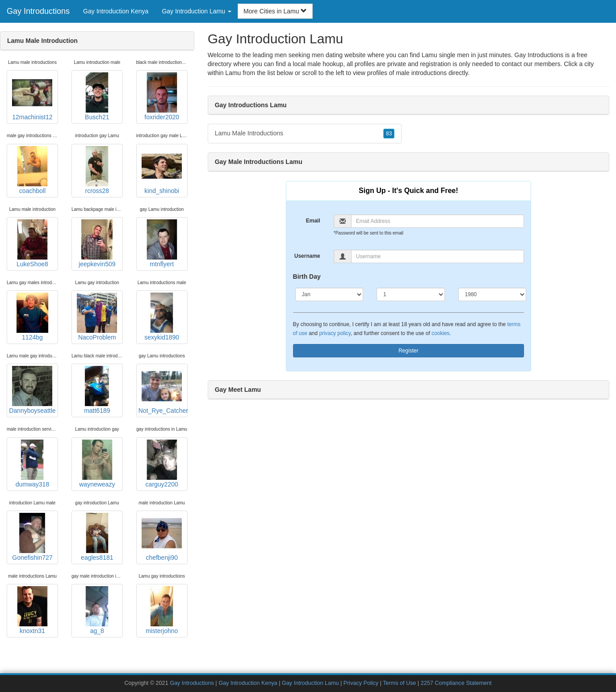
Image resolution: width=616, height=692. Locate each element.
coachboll (32, 170)
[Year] (492, 294)
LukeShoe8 (32, 243)
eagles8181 (97, 537)
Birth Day (307, 277)
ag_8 (97, 610)
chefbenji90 (162, 537)
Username (307, 256)
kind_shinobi (162, 170)
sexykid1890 (162, 317)
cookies (440, 333)
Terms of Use (399, 683)
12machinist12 (32, 96)
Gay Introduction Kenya (116, 11)
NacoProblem (97, 317)
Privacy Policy (361, 683)
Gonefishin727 (32, 537)
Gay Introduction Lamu (310, 683)
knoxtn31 (32, 610)
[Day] (411, 294)
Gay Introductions (38, 11)
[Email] (438, 221)
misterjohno (162, 610)
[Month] (329, 294)
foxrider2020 (162, 96)
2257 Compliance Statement (456, 683)
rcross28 (97, 170)
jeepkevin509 (97, 243)
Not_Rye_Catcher (163, 390)
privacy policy (335, 333)
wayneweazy (97, 464)
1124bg (32, 317)
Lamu (233, 73)
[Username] (438, 256)
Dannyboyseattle (32, 390)
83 (389, 134)
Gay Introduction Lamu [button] (197, 11)
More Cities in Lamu (275, 11)
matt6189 (97, 390)
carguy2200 (162, 464)
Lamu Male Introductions (305, 134)
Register (409, 351)
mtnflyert (162, 243)
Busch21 (97, 96)
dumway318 (32, 464)
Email (313, 221)
